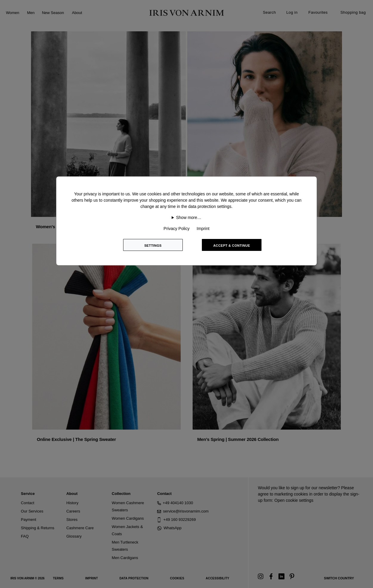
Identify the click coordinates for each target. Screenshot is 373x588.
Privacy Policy (177, 229)
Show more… (189, 217)
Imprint (203, 229)
